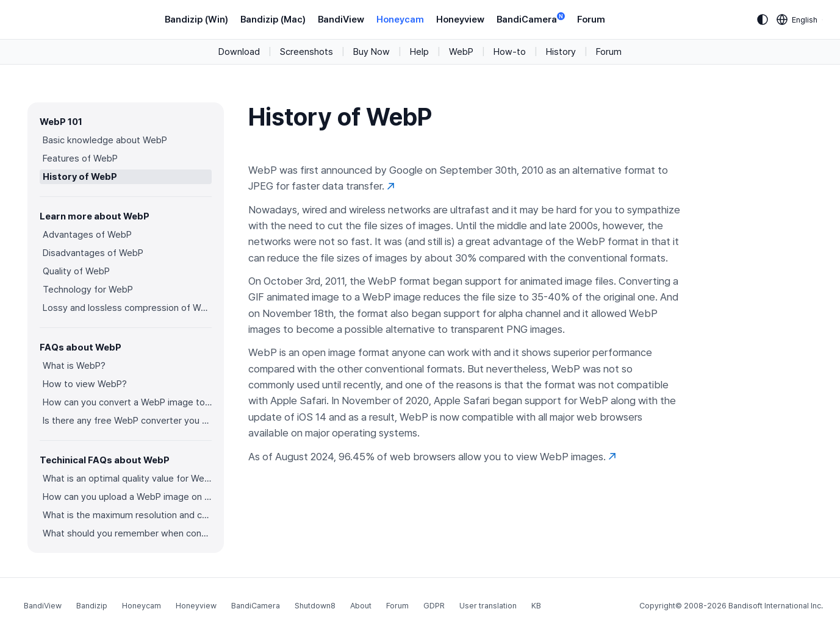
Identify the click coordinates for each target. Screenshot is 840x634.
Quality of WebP (76, 271)
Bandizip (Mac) (273, 20)
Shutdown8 (315, 606)
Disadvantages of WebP (93, 253)
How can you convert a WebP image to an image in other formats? (127, 402)
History (561, 52)
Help (419, 52)
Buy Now (372, 52)
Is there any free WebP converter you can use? (127, 421)
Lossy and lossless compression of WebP (127, 308)
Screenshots (307, 52)
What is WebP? (74, 366)
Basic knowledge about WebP (105, 140)
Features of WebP (80, 158)
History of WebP (80, 177)
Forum (591, 20)
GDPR (434, 606)
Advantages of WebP (87, 235)
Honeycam (400, 20)
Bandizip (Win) (196, 20)
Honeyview (460, 20)
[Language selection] (797, 20)
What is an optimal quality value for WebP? (127, 479)
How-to (510, 52)
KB (536, 606)
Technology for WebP (88, 290)
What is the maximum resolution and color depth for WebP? (127, 515)
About (361, 606)
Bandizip (92, 606)
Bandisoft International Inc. (776, 606)
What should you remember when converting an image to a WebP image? (127, 533)
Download (239, 52)
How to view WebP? (85, 384)
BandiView (341, 20)
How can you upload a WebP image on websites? (127, 497)
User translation (488, 606)
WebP (461, 52)
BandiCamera (531, 19)
